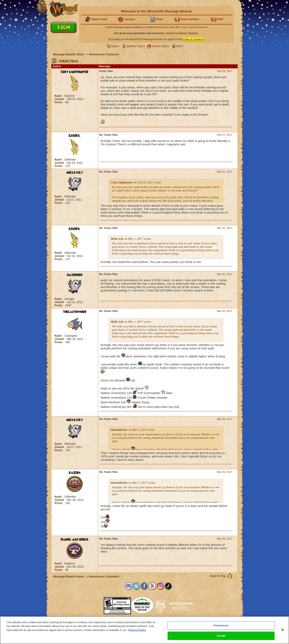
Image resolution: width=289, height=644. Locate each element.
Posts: (59, 102)
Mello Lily (75, 173)
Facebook (201, 27)
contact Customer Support (181, 33)
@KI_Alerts (182, 27)
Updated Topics (135, 46)
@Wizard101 (162, 27)
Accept (221, 636)
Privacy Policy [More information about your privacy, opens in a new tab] (137, 630)
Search (115, 46)
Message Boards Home (69, 54)
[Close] (283, 630)
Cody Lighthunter (75, 72)
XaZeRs (75, 473)
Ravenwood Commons (104, 54)
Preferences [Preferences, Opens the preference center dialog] (221, 625)
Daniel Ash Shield (75, 540)
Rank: (59, 96)
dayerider (75, 275)
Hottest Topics (161, 46)
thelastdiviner (75, 312)
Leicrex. (75, 136)
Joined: (60, 99)
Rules (180, 46)
